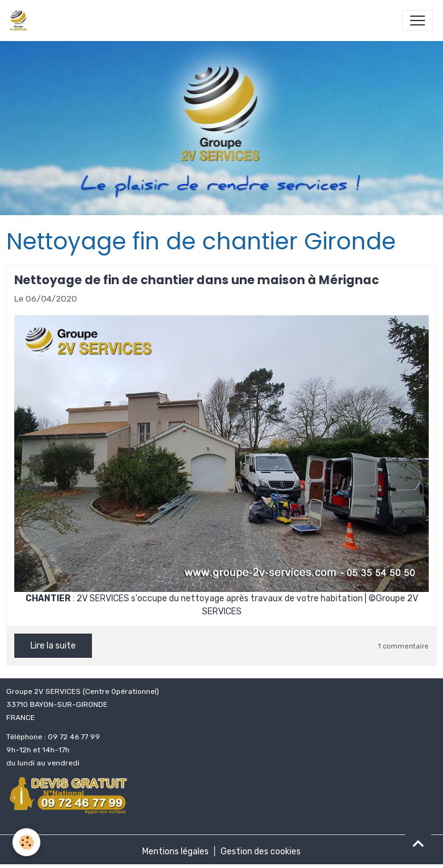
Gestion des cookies (261, 852)
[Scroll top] (418, 843)
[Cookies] (26, 842)
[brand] (21, 21)
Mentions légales (176, 852)
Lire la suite (53, 646)
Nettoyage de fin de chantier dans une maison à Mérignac (197, 280)
